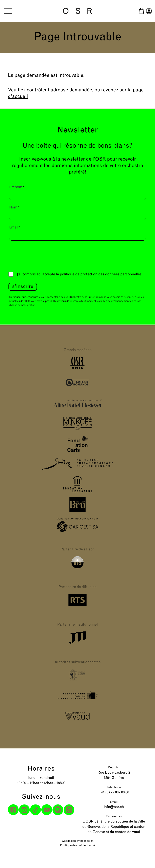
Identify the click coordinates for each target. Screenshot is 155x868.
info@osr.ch (114, 807)
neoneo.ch (87, 841)
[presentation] (39, 255)
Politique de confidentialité (77, 845)
